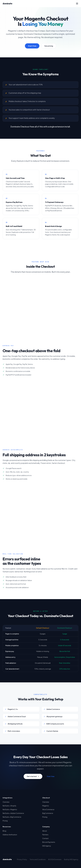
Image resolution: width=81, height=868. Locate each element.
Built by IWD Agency (71, 859)
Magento (46, 806)
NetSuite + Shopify (9, 806)
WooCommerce (48, 809)
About (45, 831)
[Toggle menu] (77, 4)
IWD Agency (47, 846)
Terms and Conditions (38, 859)
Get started (33, 776)
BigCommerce (48, 813)
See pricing (49, 46)
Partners (45, 835)
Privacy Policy (22, 859)
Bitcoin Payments (49, 842)
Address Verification (10, 835)
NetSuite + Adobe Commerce (13, 813)
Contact (45, 838)
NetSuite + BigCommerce (12, 817)
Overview (6, 802)
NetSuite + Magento (10, 809)
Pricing (5, 821)
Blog (4, 831)
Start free (32, 46)
